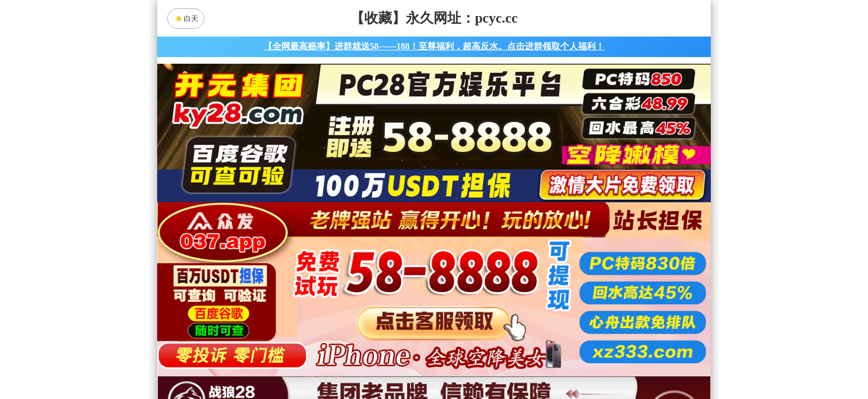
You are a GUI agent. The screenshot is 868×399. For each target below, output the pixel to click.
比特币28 (539, 274)
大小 (469, 362)
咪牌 (512, 225)
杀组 (399, 362)
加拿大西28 (399, 274)
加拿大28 (329, 274)
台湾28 (469, 274)
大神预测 (528, 304)
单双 (539, 362)
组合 (329, 362)
